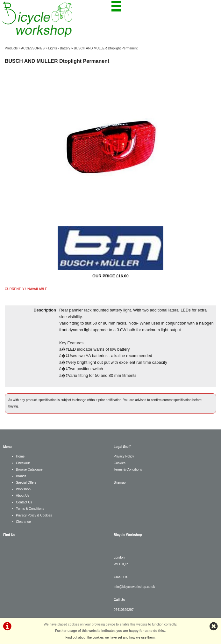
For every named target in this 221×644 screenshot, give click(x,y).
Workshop (23, 489)
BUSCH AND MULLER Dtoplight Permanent (106, 48)
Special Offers (26, 483)
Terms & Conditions (30, 509)
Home (20, 456)
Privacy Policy (124, 456)
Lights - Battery (59, 48)
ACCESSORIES (33, 48)
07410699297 (124, 610)
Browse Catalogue (29, 469)
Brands (21, 476)
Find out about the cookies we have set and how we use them (110, 637)
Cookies (120, 463)
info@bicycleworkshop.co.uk (134, 587)
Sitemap (120, 483)
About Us (23, 496)
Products (11, 48)
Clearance (23, 522)
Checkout (23, 463)
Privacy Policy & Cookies (34, 515)
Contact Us (24, 502)
